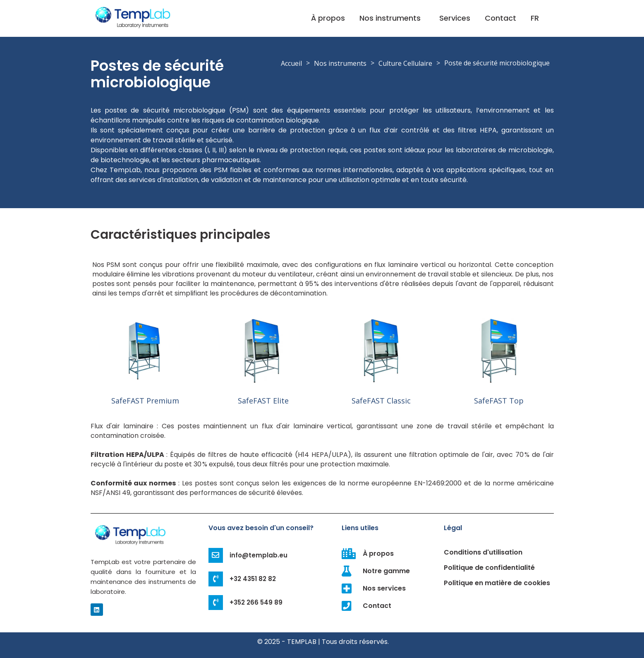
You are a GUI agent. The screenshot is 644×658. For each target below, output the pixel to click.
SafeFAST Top (499, 401)
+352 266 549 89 (256, 602)
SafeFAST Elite (263, 401)
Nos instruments (390, 18)
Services (455, 18)
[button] (392, 18)
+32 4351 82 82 (253, 579)
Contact (500, 18)
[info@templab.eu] (216, 555)
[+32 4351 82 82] (216, 579)
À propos (328, 18)
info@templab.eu (259, 555)
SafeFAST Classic (381, 401)
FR (535, 18)
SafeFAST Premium (145, 401)
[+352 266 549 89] (216, 603)
